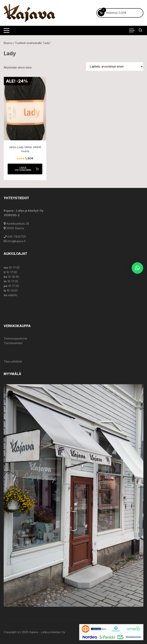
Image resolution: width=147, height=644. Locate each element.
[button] (137, 268)
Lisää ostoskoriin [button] (27, 169)
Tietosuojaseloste (15, 338)
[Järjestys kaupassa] (115, 67)
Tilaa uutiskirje (13, 361)
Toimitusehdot (13, 343)
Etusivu (8, 43)
